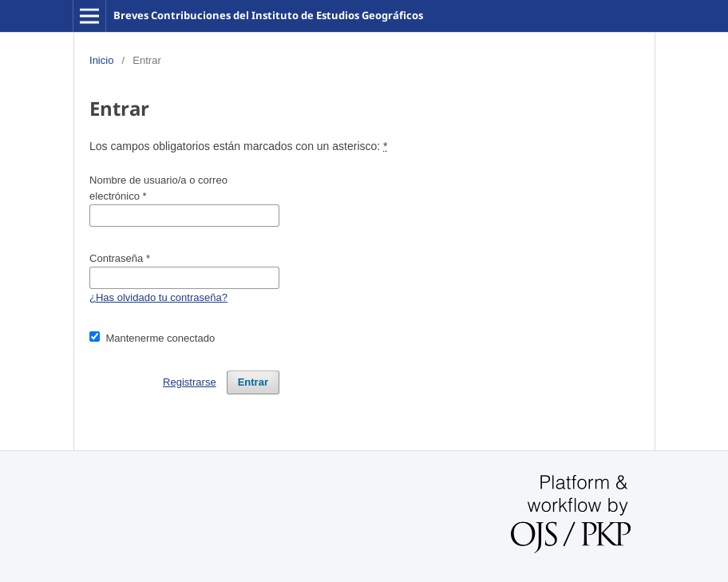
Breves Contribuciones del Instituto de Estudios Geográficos (268, 15)
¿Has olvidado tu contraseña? (158, 297)
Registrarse (190, 382)
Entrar (253, 382)
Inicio (101, 60)
